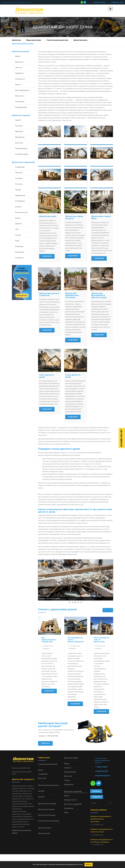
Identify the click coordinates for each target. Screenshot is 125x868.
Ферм (17, 241)
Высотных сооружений (73, 804)
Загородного (20, 79)
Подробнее (47, 256)
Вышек (18, 218)
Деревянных (20, 137)
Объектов (19, 173)
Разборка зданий (22, 154)
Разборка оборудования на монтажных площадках (101, 841)
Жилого (18, 85)
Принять (89, 864)
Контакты (96, 791)
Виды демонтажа (34, 40)
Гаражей (18, 224)
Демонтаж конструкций (50, 163)
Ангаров (18, 207)
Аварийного (20, 73)
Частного (19, 67)
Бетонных (19, 126)
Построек (19, 184)
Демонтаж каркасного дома (75, 185)
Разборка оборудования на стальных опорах (101, 830)
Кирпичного (20, 62)
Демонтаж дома (80, 40)
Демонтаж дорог (45, 828)
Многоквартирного (22, 90)
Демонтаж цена (44, 833)
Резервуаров (20, 201)
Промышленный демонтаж (48, 785)
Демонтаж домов (48, 142)
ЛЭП (17, 229)
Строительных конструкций (49, 821)
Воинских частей (21, 212)
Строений (19, 178)
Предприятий (20, 195)
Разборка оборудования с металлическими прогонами (101, 819)
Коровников (20, 252)
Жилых (67, 764)
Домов (18, 56)
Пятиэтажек (20, 102)
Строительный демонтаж (57, 40)
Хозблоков (19, 258)
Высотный (42, 778)
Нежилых (68, 768)
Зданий (18, 120)
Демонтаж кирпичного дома (101, 185)
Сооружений (20, 167)
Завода (18, 190)
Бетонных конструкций (47, 815)
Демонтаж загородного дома (102, 163)
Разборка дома (21, 107)
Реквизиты (97, 797)
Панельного (20, 96)
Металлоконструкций (46, 809)
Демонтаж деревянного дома (50, 185)
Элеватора (19, 246)
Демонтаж (16, 40)
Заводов (41, 797)
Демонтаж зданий (74, 142)
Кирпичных (19, 131)
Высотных (19, 143)
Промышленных (21, 148)
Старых (67, 780)
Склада (18, 235)
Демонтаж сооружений (101, 142)
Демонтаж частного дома (74, 163)
